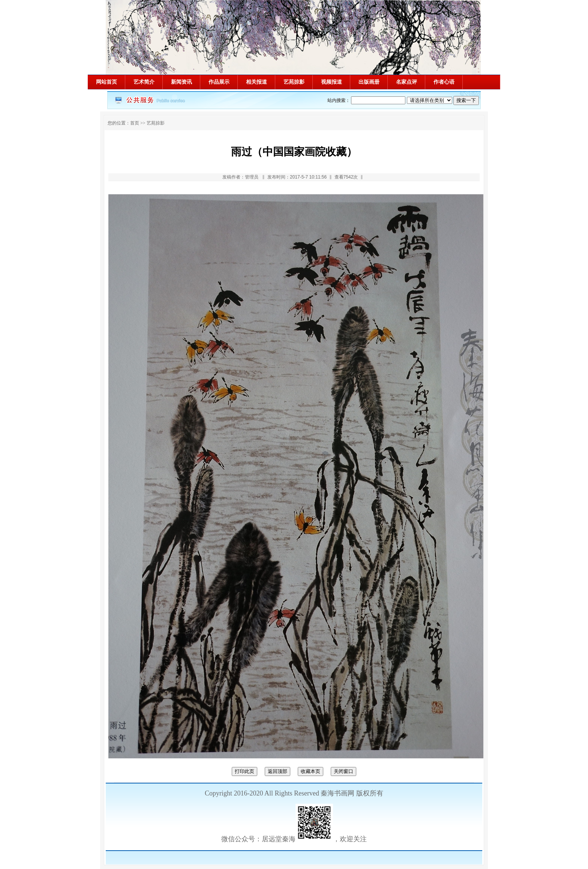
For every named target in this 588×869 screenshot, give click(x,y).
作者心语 (444, 82)
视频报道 (331, 82)
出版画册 (369, 82)
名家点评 (406, 82)
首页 (135, 123)
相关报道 (256, 82)
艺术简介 (144, 82)
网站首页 (106, 82)
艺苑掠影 (294, 82)
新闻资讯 (181, 82)
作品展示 (219, 82)
